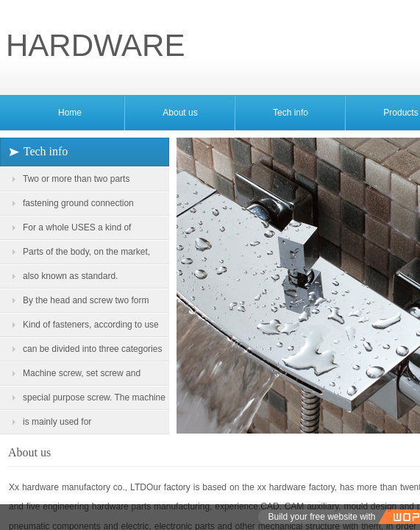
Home (70, 113)
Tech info (291, 113)
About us (180, 113)
